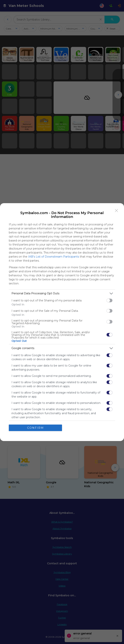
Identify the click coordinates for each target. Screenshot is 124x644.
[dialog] (62, 322)
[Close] (117, 211)
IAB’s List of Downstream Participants (54, 257)
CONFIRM (35, 428)
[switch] (109, 300)
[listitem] (62, 293)
